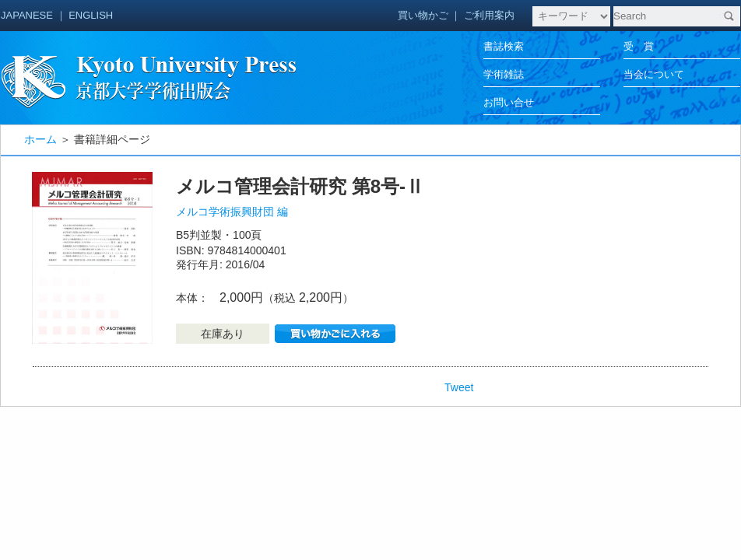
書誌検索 (504, 46)
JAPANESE (27, 15)
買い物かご (423, 15)
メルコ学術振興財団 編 (232, 212)
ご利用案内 (489, 15)
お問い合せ (509, 102)
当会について (654, 74)
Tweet (459, 387)
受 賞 (639, 46)
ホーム (40, 139)
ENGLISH (91, 15)
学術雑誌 (504, 74)
